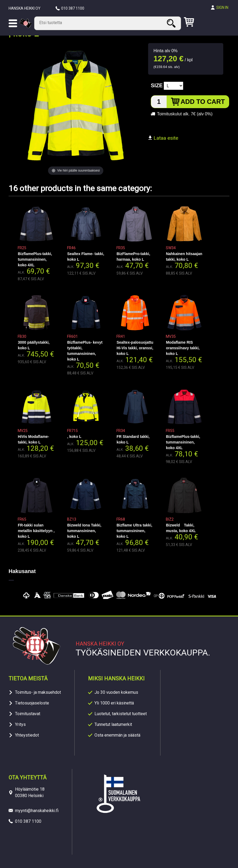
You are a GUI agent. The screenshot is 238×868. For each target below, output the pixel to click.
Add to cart (203, 102)
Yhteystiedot (27, 735)
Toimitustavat (28, 714)
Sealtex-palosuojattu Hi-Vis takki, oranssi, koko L (135, 348)
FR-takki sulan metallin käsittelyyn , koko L (36, 531)
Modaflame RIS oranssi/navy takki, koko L (183, 348)
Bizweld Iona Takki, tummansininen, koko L (84, 531)
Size (157, 85)
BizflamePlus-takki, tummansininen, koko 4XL (35, 259)
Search (172, 23)
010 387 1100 (73, 8)
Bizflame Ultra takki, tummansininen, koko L (134, 531)
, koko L (74, 437)
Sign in (222, 7)
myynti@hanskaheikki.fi (37, 811)
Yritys (20, 724)
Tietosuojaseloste (32, 703)
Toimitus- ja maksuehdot (38, 692)
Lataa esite (163, 138)
